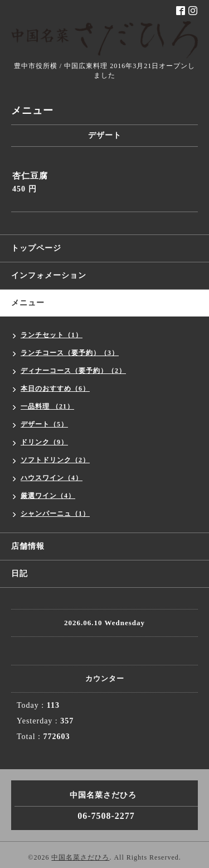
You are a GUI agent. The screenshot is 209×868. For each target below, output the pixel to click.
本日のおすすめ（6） (55, 389)
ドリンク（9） (44, 442)
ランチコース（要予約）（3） (70, 353)
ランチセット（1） (52, 335)
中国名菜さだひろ (80, 857)
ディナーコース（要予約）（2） (73, 371)
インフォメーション (49, 275)
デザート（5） (44, 424)
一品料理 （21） (47, 406)
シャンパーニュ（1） (55, 514)
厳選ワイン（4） (48, 496)
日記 (20, 574)
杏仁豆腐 (30, 176)
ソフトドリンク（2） (55, 460)
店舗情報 (28, 546)
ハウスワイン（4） (52, 478)
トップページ (36, 248)
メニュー (28, 303)
